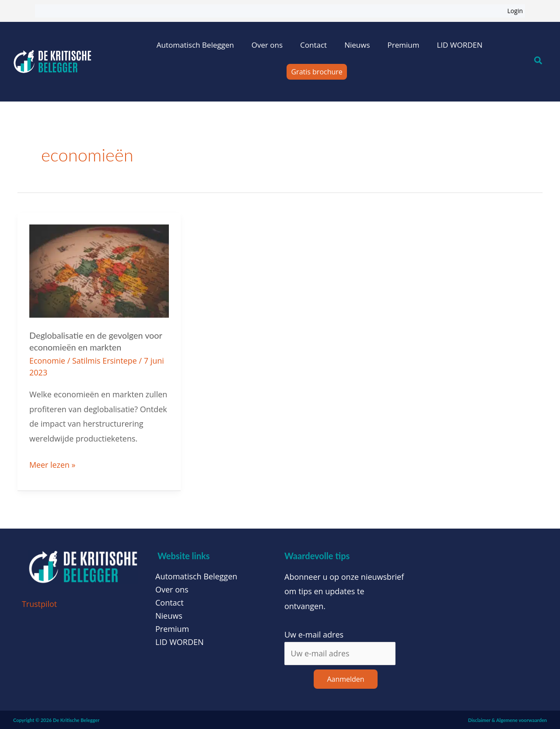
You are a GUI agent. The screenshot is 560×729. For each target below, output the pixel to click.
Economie (47, 360)
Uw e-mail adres (314, 633)
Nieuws (357, 45)
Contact (313, 45)
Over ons (267, 45)
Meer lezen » (52, 463)
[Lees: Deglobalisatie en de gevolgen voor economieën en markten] (99, 270)
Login (515, 11)
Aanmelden (345, 678)
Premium (403, 45)
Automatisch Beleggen (195, 45)
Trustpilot (40, 603)
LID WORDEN (459, 45)
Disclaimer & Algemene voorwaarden (507, 719)
